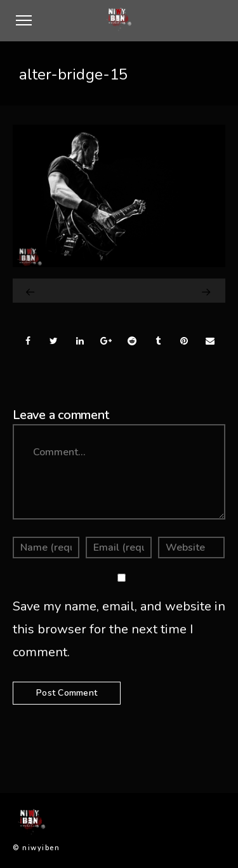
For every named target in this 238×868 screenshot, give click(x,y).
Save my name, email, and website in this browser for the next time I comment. (119, 629)
